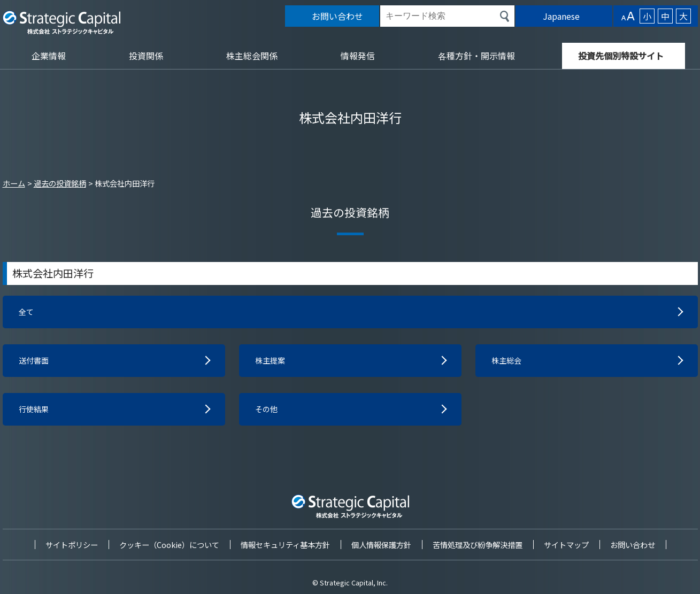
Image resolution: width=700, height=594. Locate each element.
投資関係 (146, 56)
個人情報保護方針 (381, 545)
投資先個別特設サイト (621, 56)
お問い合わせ (633, 545)
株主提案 (272, 363)
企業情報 (49, 56)
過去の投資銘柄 (60, 183)
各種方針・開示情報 (476, 56)
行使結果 (36, 413)
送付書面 (36, 363)
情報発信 (358, 56)
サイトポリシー (72, 545)
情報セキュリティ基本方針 (285, 545)
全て (27, 313)
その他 (268, 413)
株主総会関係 (252, 56)
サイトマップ (566, 545)
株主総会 (509, 363)
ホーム (14, 183)
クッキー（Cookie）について (169, 545)
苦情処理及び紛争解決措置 (478, 545)
